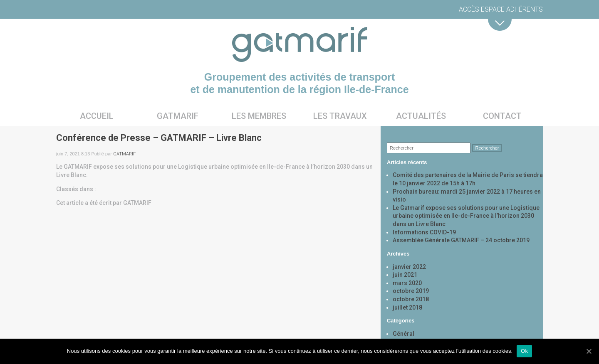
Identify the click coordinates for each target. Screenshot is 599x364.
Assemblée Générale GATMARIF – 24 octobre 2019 (461, 240)
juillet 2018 (407, 307)
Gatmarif (178, 116)
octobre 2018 (411, 299)
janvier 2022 (409, 267)
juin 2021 (405, 275)
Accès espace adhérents (501, 9)
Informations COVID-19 (424, 232)
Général (403, 334)
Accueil (97, 116)
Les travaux (340, 116)
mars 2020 (407, 283)
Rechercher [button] (487, 148)
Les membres (259, 116)
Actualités (421, 116)
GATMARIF (124, 154)
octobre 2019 (411, 291)
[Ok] (589, 351)
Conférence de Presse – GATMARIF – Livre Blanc (159, 138)
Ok (524, 351)
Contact (502, 116)
